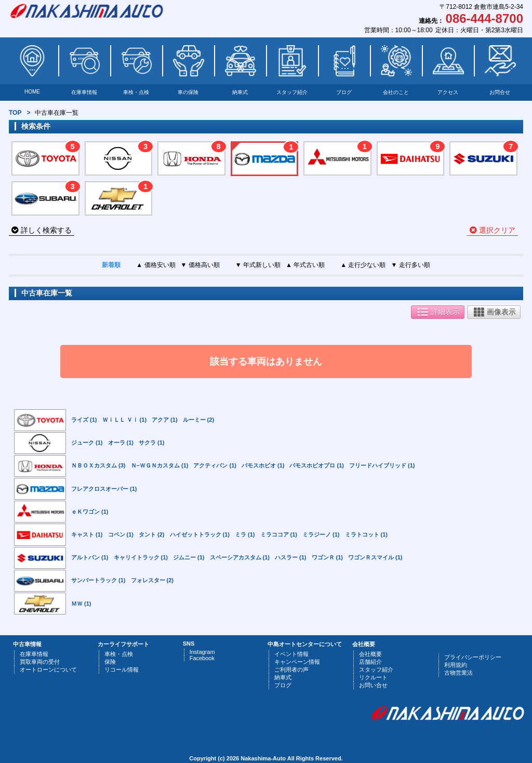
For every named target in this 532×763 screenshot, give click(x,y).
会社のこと (396, 92)
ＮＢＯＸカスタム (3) (98, 465)
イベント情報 (291, 654)
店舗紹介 (370, 662)
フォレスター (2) (152, 580)
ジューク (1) (87, 443)
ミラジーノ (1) (321, 534)
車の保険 (188, 92)
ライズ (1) (84, 420)
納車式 (240, 92)
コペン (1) (121, 534)
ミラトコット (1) (367, 534)
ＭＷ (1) (81, 604)
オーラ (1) (121, 443)
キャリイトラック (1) (141, 557)
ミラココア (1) (279, 534)
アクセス (448, 92)
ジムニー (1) (189, 557)
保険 (110, 662)
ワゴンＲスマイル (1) (375, 557)
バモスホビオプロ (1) (317, 465)
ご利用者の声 (291, 670)
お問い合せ (373, 685)
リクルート (373, 677)
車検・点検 (136, 92)
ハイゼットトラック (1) (200, 534)
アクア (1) (165, 420)
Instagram (202, 652)
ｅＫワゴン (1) (90, 512)
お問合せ (500, 92)
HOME (32, 92)
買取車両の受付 (40, 662)
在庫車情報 (84, 92)
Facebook (202, 658)
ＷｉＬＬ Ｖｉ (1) (125, 420)
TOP (15, 113)
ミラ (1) (245, 534)
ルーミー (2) (199, 420)
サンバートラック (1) (98, 580)
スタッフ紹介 (292, 92)
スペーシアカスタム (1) (240, 557)
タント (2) (152, 534)
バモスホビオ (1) (263, 465)
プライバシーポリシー (473, 657)
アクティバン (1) (215, 465)
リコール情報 (122, 670)
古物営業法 (458, 673)
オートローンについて (48, 670)
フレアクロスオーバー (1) (104, 489)
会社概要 (370, 654)
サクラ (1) (152, 443)
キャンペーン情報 (297, 662)
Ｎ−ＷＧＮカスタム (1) (160, 465)
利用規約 (456, 665)
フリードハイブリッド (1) (382, 465)
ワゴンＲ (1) (328, 557)
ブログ (344, 92)
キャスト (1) (87, 534)
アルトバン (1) (90, 557)
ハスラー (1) (291, 557)
